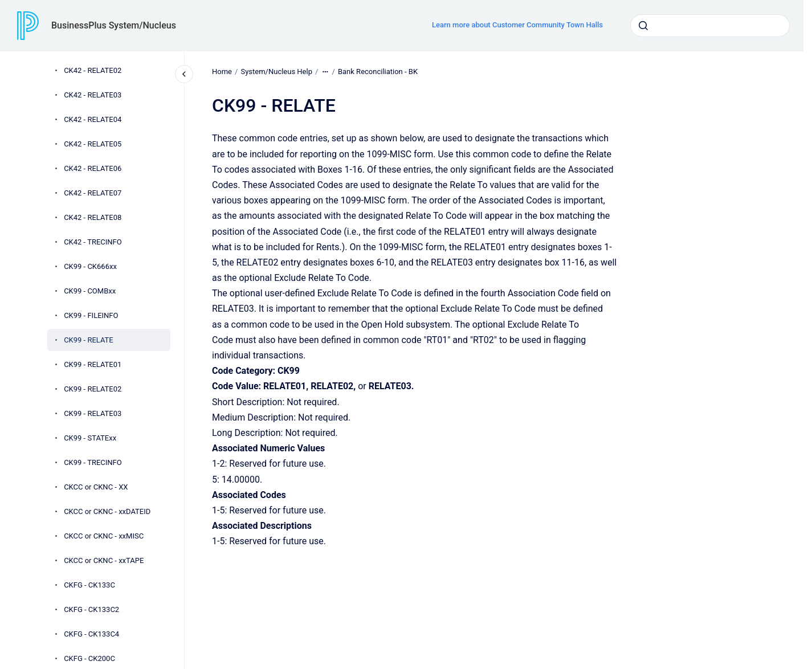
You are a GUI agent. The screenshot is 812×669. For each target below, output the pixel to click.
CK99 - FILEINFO (91, 315)
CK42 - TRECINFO (93, 242)
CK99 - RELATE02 (93, 389)
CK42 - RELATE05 (93, 144)
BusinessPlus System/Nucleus (114, 25)
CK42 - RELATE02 (93, 70)
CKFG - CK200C (89, 658)
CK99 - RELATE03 (93, 413)
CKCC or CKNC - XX (96, 487)
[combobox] (710, 26)
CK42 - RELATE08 (93, 217)
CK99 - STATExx (90, 438)
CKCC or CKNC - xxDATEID (107, 511)
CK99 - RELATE (89, 340)
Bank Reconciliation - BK (378, 72)
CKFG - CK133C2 (91, 609)
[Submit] (643, 26)
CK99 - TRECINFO (93, 462)
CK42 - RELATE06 (93, 168)
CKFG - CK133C (89, 585)
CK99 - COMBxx (90, 291)
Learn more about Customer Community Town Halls (517, 25)
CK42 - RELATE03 (93, 95)
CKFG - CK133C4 (91, 634)
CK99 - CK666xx (90, 266)
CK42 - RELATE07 (93, 193)
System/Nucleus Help (276, 72)
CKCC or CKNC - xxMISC (104, 536)
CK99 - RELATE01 (93, 364)
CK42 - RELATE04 (93, 119)
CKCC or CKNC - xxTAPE (104, 560)
